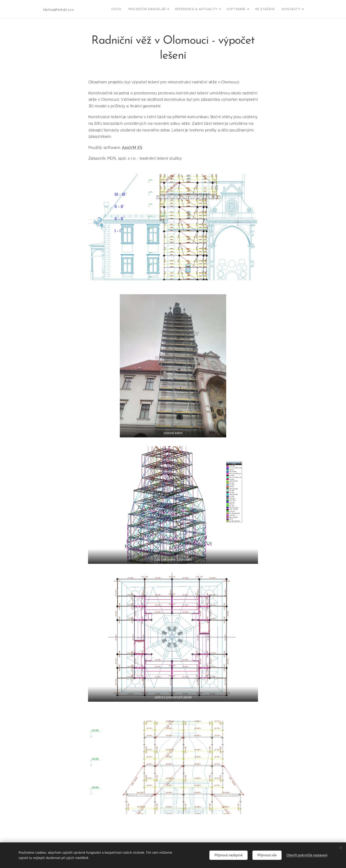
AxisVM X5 (132, 147)
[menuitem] (132, 9)
